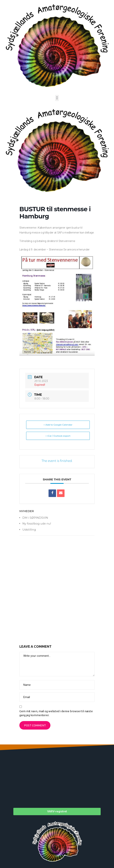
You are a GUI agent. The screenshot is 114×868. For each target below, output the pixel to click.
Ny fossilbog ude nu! (37, 523)
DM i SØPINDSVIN (35, 518)
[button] (57, 98)
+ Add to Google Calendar (58, 425)
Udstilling (29, 530)
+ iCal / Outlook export (58, 436)
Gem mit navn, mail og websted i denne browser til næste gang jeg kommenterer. (56, 713)
